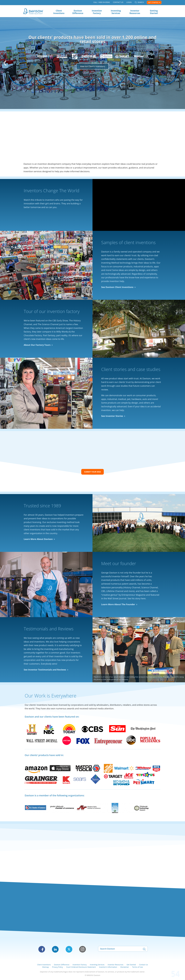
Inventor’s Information (108, 968)
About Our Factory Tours (37, 345)
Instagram (83, 951)
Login (129, 3)
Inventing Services (116, 12)
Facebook (42, 951)
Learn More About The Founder (118, 606)
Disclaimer (125, 968)
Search (141, 3)
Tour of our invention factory (52, 312)
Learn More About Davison (38, 540)
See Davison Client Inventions (117, 288)
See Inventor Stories (112, 417)
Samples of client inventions (128, 243)
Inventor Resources (135, 12)
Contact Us (118, 3)
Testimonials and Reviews (49, 630)
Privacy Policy (58, 968)
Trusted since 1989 (42, 507)
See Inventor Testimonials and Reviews (45, 671)
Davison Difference (78, 12)
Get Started (153, 2)
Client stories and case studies (131, 370)
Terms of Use (137, 968)
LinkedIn (55, 951)
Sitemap (45, 968)
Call (101, 3)
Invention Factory (97, 12)
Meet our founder (119, 565)
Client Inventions (59, 12)
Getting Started (154, 12)
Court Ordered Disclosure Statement (81, 968)
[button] (5, 63)
